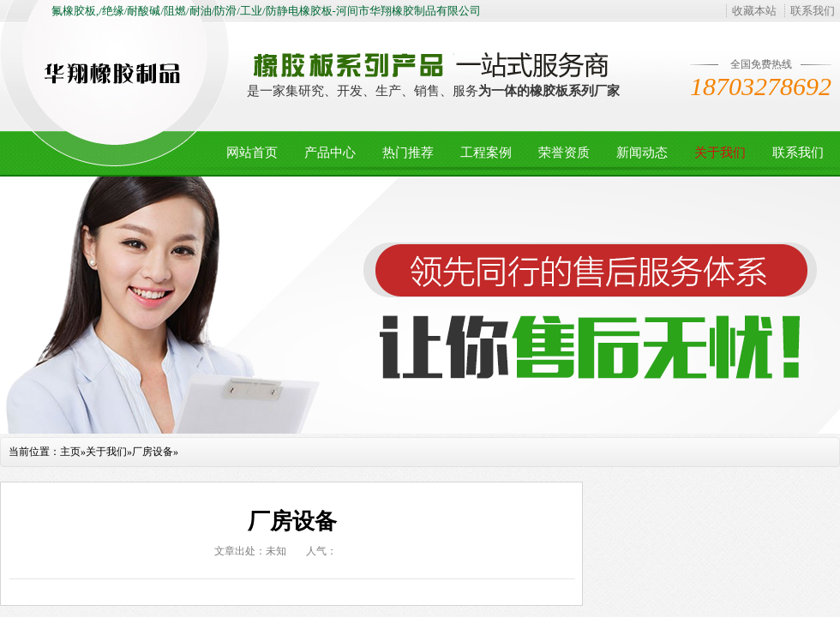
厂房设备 (153, 452)
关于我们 (720, 153)
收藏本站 (754, 11)
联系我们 (813, 11)
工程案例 (486, 153)
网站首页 (252, 153)
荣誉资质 (564, 153)
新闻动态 (642, 153)
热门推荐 (408, 153)
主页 (70, 452)
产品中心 (330, 153)
